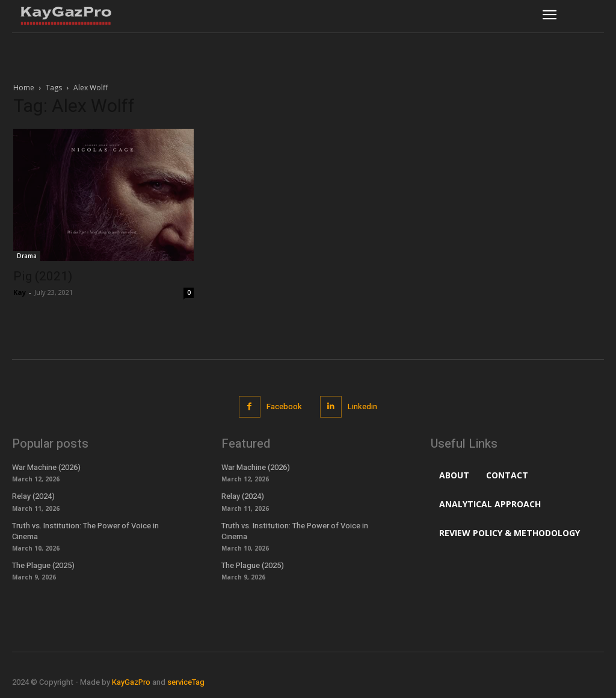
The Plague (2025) (43, 565)
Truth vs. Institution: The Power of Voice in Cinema (85, 531)
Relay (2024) (33, 496)
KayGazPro (131, 682)
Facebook (284, 406)
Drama (27, 256)
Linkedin (362, 406)
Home (24, 88)
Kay (20, 292)
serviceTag (186, 682)
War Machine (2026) (46, 467)
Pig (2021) (43, 276)
